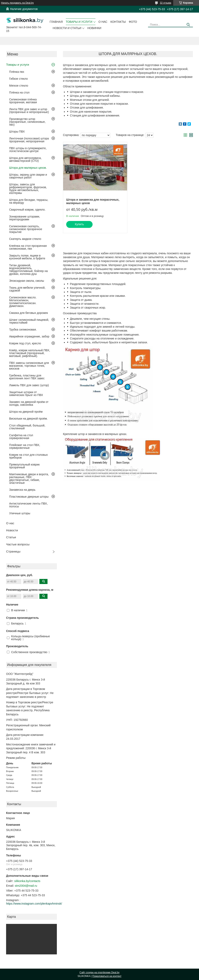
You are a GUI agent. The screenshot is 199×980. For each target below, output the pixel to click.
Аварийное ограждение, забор (29, 336)
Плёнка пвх (17, 72)
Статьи (11, 537)
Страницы (13, 551)
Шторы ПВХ (17, 132)
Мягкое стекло (19, 86)
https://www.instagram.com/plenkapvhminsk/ (34, 904)
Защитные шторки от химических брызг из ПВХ (26, 394)
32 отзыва (165, 3)
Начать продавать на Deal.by (17, 3)
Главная (56, 22)
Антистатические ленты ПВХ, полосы (28, 505)
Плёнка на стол (19, 92)
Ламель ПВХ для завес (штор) (29, 385)
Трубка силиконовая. (23, 330)
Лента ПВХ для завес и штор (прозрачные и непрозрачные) (29, 111)
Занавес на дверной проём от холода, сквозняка (29, 403)
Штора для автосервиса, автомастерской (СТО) (25, 159)
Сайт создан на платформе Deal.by (100, 972)
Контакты (118, 22)
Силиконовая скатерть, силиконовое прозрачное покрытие (26, 229)
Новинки (94, 28)
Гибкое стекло (18, 79)
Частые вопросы (18, 544)
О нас (103, 22)
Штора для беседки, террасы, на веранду (29, 201)
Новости (12, 530)
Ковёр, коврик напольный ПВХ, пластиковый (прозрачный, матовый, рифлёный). (30, 353)
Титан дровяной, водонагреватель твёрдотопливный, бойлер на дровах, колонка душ (28, 270)
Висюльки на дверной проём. (28, 419)
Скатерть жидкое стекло (25, 239)
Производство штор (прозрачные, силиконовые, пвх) (27, 122)
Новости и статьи (67, 28)
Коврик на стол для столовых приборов (28, 456)
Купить (79, 224)
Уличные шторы (20, 513)
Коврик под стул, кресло (25, 343)
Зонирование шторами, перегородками (25, 218)
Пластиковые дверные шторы (29, 497)
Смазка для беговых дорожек (29, 313)
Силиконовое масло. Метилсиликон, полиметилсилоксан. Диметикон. (23, 302)
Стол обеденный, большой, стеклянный (27, 427)
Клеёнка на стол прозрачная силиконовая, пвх (28, 247)
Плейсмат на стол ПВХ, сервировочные (25, 446)
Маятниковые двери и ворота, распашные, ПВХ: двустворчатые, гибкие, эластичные (29, 479)
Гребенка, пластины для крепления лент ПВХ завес (27, 377)
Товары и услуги (79, 22)
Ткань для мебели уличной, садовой (27, 289)
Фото (133, 22)
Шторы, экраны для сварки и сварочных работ (28, 176)
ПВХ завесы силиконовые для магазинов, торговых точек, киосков (29, 366)
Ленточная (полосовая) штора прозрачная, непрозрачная (29, 140)
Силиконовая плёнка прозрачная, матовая (23, 101)
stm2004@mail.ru (26, 886)
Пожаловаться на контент (107, 976)
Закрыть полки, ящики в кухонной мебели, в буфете (27, 257)
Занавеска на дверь (22, 490)
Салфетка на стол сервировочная (21, 437)
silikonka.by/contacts (27, 881)
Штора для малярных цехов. (28, 168)
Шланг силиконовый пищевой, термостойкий (29, 321)
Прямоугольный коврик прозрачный (24, 466)
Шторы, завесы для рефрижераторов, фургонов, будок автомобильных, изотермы (28, 189)
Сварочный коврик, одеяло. (27, 210)
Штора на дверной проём (26, 412)
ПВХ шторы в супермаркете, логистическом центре (28, 150)
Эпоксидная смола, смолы (27, 281)
